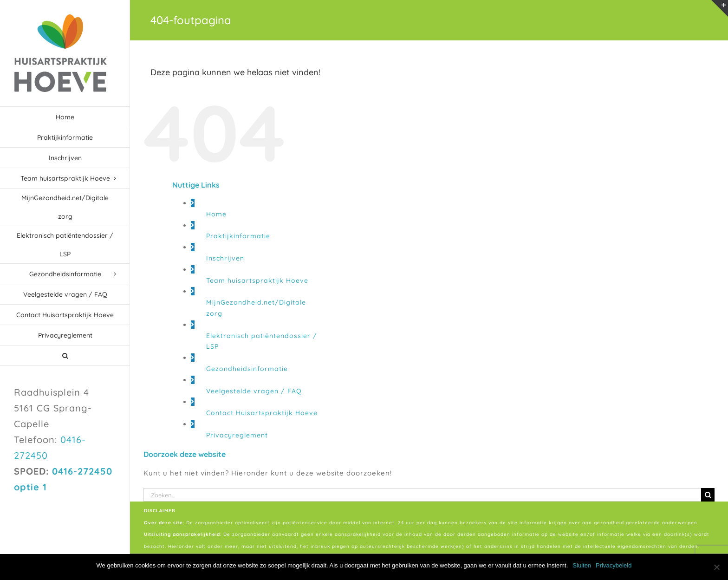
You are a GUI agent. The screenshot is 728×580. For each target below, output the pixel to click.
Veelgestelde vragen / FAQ (254, 391)
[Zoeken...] (422, 495)
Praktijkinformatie (238, 236)
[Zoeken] (708, 495)
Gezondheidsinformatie (247, 369)
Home (216, 214)
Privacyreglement (237, 435)
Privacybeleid (614, 565)
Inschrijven (225, 258)
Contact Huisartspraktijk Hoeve (262, 413)
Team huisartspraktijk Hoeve (257, 280)
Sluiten (582, 565)
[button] (65, 356)
